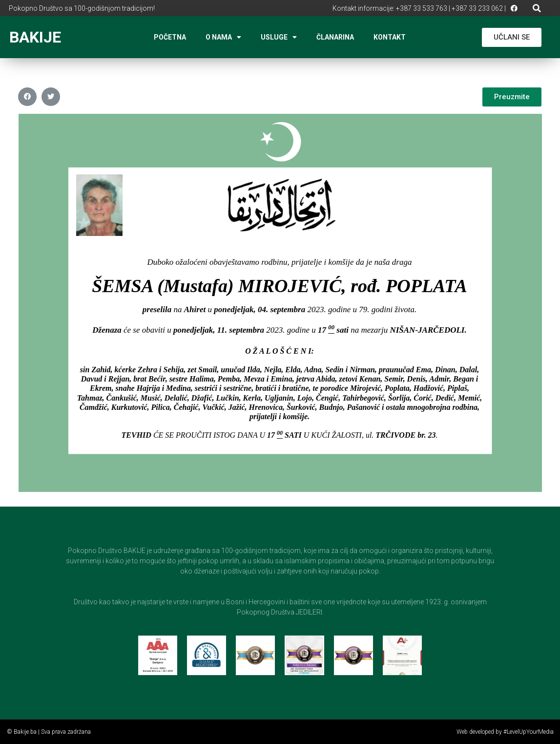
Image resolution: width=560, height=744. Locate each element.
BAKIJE (35, 37)
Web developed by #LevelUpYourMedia (505, 732)
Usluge (279, 37)
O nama (223, 37)
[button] (537, 8)
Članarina (335, 37)
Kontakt (390, 37)
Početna (170, 37)
